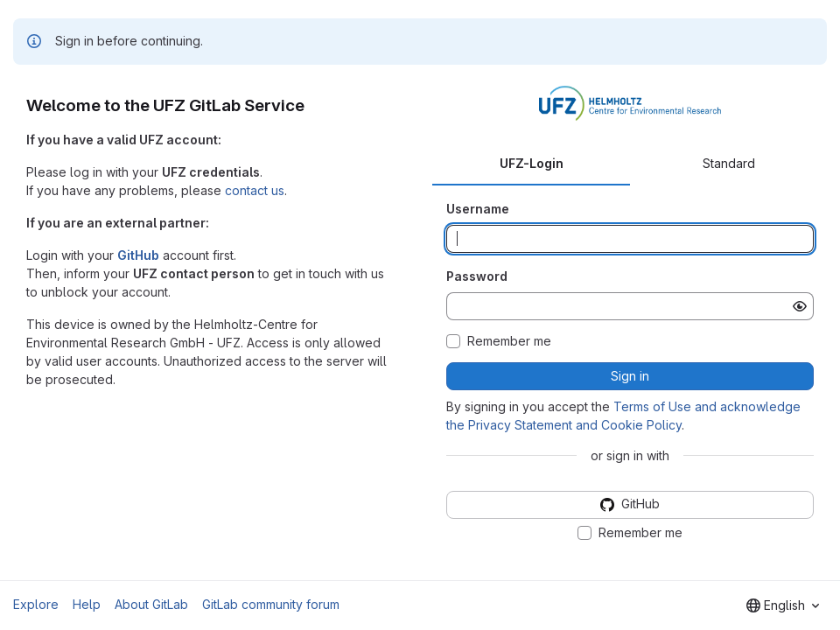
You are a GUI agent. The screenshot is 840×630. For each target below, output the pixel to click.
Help (87, 604)
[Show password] (800, 306)
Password (477, 276)
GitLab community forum (271, 604)
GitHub (138, 255)
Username (478, 209)
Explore (36, 604)
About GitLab (151, 604)
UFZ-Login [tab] (532, 163)
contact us (255, 190)
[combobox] (783, 605)
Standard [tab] (729, 163)
